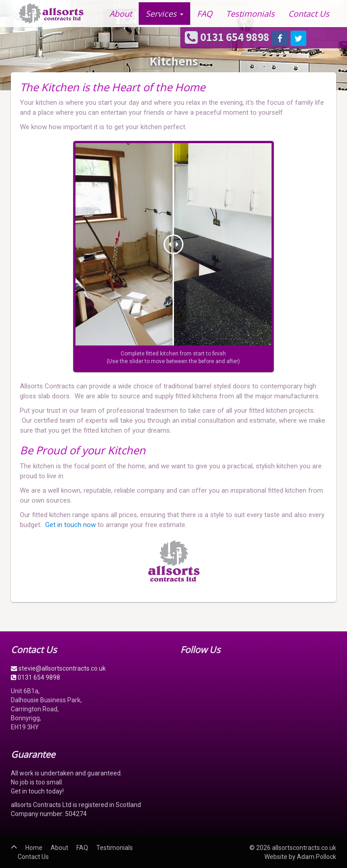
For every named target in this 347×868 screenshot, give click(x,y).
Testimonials (250, 14)
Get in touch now (70, 525)
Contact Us (309, 14)
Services (164, 14)
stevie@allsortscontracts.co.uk (58, 668)
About (121, 14)
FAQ (205, 14)
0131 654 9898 (228, 37)
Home (34, 848)
